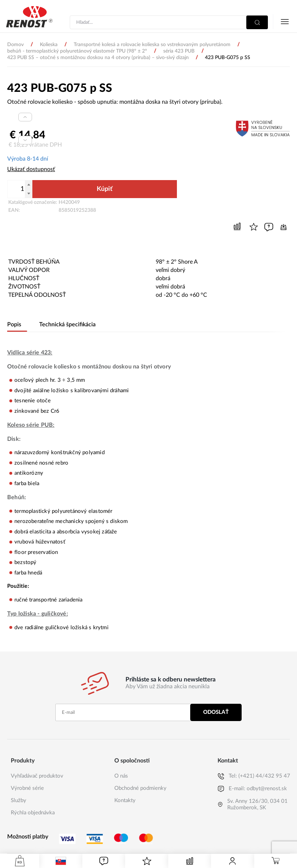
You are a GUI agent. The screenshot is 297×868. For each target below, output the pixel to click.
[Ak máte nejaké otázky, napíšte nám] (269, 226)
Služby (19, 800)
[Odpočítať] (29, 194)
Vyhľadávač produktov (37, 775)
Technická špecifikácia (67, 324)
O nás (121, 775)
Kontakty (125, 800)
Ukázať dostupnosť (31, 169)
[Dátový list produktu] (284, 226)
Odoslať (216, 712)
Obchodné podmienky (140, 788)
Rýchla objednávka (33, 812)
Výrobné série (27, 788)
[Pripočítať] (29, 185)
